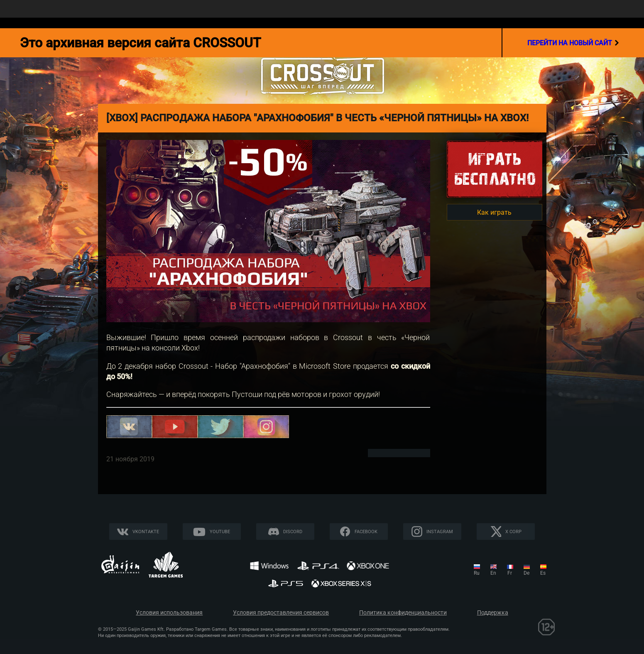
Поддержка (493, 613)
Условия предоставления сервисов (281, 613)
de (526, 573)
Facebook (366, 532)
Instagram (440, 532)
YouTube (220, 532)
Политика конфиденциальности (403, 613)
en (493, 573)
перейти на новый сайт (573, 43)
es (543, 573)
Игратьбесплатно (495, 169)
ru (477, 573)
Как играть (494, 212)
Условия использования (169, 613)
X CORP (513, 532)
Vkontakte (146, 532)
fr (510, 573)
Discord (293, 532)
